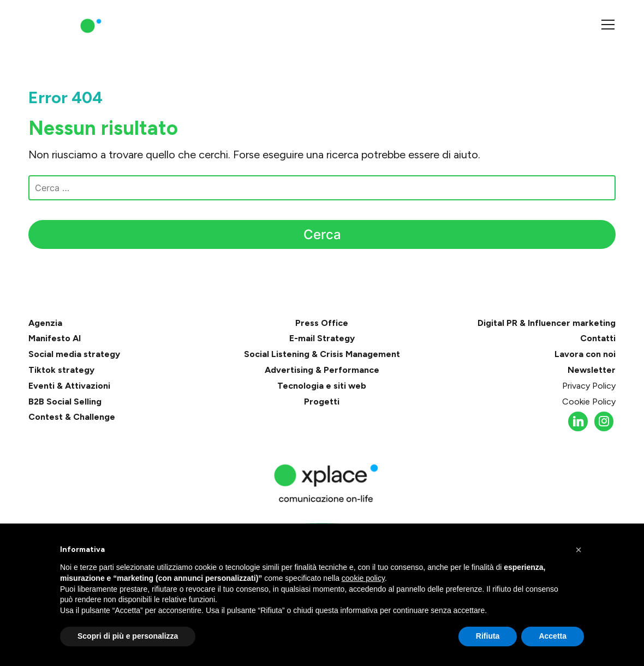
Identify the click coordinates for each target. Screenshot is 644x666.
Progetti (322, 402)
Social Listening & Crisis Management (322, 354)
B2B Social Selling (65, 402)
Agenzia (45, 323)
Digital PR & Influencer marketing (547, 323)
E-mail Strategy (322, 338)
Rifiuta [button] (488, 636)
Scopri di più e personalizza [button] (128, 636)
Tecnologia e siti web (322, 386)
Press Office (322, 323)
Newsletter (592, 370)
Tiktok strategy (61, 370)
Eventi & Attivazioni (69, 386)
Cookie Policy (589, 402)
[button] (579, 550)
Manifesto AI (55, 338)
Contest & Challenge (72, 417)
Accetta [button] (553, 636)
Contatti (598, 338)
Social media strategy (74, 354)
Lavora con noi (585, 354)
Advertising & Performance (322, 370)
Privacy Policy (589, 386)
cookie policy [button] (363, 578)
